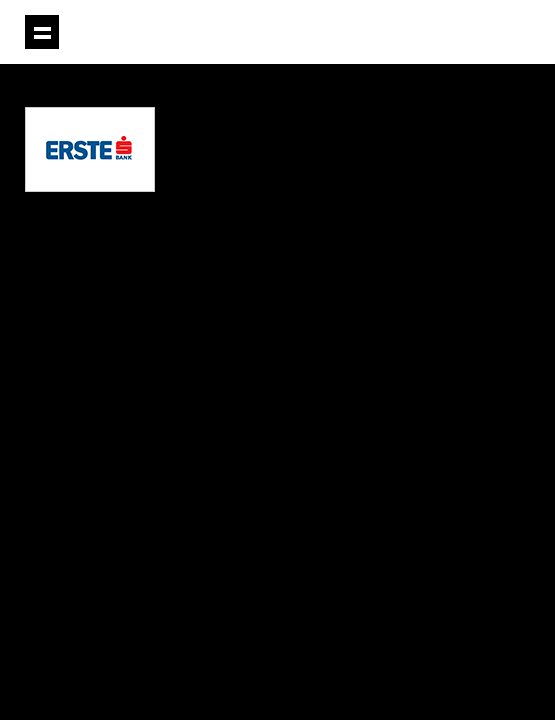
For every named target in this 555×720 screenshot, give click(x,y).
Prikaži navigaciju (42, 32)
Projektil (419, 32)
